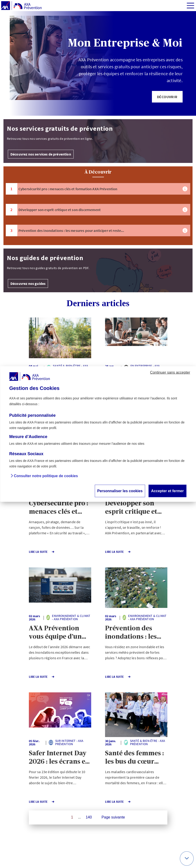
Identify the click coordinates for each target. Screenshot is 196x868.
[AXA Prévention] (21, 6)
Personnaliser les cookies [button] (120, 491)
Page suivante (113, 817)
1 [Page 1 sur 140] (72, 817)
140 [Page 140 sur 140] (89, 817)
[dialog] (98, 434)
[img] (190, 6)
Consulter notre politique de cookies (46, 476)
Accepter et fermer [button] (167, 491)
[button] (167, 97)
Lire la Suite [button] (42, 552)
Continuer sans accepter (170, 372)
